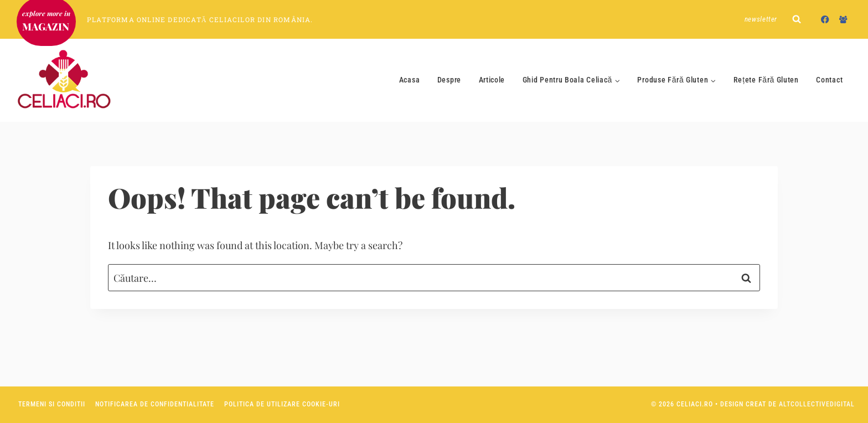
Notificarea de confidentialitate (155, 404)
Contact (829, 80)
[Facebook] (825, 19)
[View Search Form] (797, 19)
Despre (449, 80)
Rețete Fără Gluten (766, 80)
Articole (492, 80)
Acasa (410, 80)
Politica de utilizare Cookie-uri (282, 404)
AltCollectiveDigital (817, 404)
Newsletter (761, 19)
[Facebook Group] (843, 19)
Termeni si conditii (52, 404)
